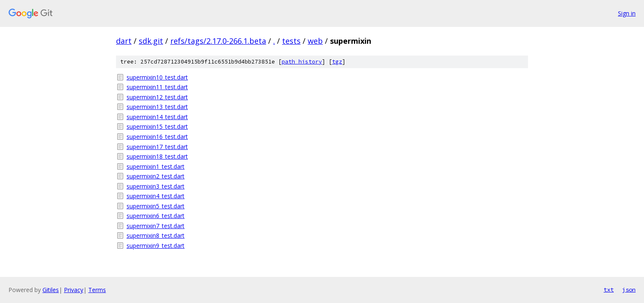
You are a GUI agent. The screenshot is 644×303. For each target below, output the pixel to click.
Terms (97, 290)
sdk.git (151, 41)
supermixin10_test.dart (157, 77)
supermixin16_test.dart (157, 137)
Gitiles (51, 290)
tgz (337, 62)
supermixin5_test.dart (156, 206)
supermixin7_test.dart (156, 226)
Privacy (74, 290)
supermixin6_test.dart (156, 216)
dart (124, 41)
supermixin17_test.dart (157, 147)
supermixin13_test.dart (157, 107)
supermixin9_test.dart (156, 246)
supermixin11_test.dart (157, 87)
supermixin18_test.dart (157, 156)
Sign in (627, 13)
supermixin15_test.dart (157, 126)
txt (609, 290)
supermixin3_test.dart (156, 186)
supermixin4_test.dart (156, 196)
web (315, 41)
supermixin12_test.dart (157, 97)
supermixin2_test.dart (156, 176)
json (629, 290)
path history (302, 62)
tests (291, 41)
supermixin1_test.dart (156, 166)
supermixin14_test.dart (157, 117)
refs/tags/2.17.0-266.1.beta (218, 41)
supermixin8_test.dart (156, 235)
